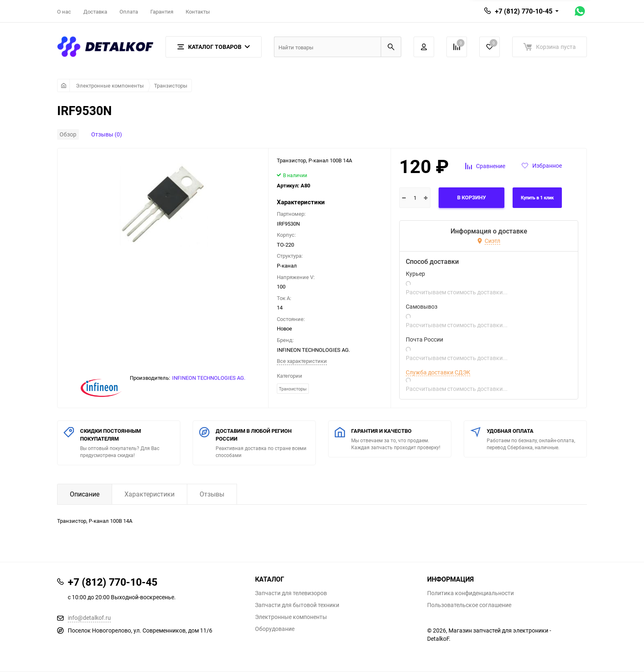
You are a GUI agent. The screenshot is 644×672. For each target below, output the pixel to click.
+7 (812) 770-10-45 (524, 11)
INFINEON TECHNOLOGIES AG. (209, 378)
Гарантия (162, 12)
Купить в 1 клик (537, 198)
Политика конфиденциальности (470, 593)
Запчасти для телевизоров (291, 593)
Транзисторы (171, 85)
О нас (64, 12)
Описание (85, 494)
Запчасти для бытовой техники (297, 605)
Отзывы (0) (107, 134)
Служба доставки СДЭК (438, 372)
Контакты (198, 12)
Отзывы (212, 494)
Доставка (95, 12)
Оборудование (275, 629)
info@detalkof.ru (89, 618)
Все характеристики (302, 361)
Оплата (129, 12)
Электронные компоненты (110, 85)
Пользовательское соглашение (469, 605)
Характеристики (149, 494)
